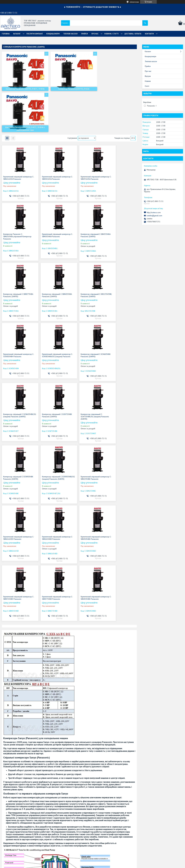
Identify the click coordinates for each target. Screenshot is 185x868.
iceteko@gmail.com (154, 216)
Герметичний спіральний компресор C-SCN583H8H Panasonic (52, 256)
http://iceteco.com (154, 212)
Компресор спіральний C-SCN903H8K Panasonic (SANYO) (119, 317)
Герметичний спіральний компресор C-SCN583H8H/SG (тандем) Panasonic (86, 258)
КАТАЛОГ (17, 34)
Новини (148, 81)
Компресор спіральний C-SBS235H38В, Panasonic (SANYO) (16, 256)
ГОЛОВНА (6, 34)
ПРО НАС (95, 34)
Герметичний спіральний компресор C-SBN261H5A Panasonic (18, 137)
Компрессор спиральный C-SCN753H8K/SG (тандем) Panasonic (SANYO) (86, 318)
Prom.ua (105, 863)
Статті (147, 86)
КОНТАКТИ (149, 34)
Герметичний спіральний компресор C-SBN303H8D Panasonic (18, 441)
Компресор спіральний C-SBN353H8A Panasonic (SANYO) (50, 197)
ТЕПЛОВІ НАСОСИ (70, 34)
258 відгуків (134, 2)
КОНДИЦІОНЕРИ (53, 34)
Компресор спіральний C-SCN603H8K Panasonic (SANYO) (119, 256)
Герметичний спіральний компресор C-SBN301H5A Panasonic (52, 137)
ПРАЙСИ (84, 34)
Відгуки (148, 76)
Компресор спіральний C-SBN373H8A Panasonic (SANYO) (84, 197)
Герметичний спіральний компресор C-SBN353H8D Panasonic (52, 441)
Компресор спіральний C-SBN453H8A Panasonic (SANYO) (118, 197)
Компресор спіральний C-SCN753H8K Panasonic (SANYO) (50, 317)
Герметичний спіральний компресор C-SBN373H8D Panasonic (86, 441)
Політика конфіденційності (117, 865)
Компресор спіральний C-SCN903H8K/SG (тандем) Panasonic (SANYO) (17, 380)
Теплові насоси (151, 61)
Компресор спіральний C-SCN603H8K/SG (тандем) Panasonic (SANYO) (17, 318)
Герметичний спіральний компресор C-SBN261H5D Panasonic (86, 379)
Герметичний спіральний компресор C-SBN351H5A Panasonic (86, 137)
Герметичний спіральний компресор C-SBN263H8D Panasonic (120, 379)
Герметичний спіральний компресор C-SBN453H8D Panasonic (120, 441)
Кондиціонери (151, 56)
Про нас (148, 71)
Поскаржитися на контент (96, 865)
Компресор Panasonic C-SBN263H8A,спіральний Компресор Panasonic (120, 138)
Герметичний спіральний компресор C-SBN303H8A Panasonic (18, 197)
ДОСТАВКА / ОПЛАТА (133, 34)
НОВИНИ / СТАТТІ (111, 34)
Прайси (148, 66)
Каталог (148, 51)
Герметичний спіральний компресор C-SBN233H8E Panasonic (52, 379)
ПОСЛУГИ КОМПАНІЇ (35, 34)
